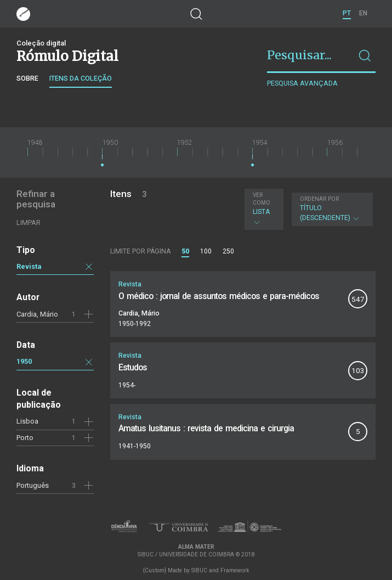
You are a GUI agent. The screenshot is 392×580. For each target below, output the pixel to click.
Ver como (262, 199)
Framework (235, 570)
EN (363, 13)
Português (33, 485)
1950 (24, 361)
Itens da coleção (81, 78)
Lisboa (27, 421)
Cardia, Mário (37, 314)
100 (206, 251)
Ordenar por (319, 199)
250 (228, 251)
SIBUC (199, 570)
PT (347, 13)
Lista (263, 209)
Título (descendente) (331, 209)
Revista (29, 266)
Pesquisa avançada (302, 83)
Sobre (27, 78)
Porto (25, 438)
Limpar (29, 223)
